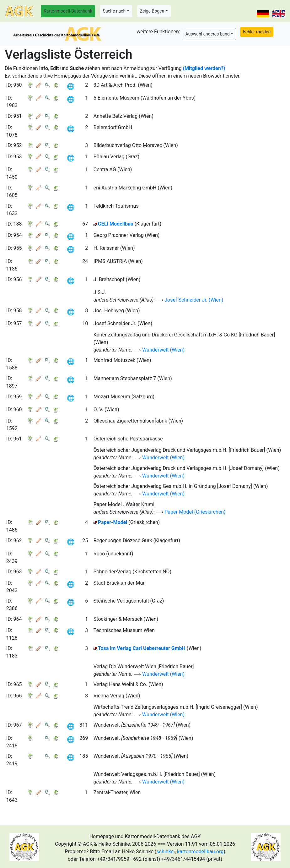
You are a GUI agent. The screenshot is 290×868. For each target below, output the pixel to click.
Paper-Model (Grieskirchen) (195, 512)
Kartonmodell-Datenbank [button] (68, 11)
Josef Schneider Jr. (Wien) (194, 300)
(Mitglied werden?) (204, 68)
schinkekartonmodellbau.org (190, 852)
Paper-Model (113, 522)
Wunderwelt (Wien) (163, 350)
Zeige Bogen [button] (152, 11)
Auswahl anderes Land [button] (208, 34)
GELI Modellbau (116, 224)
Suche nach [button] (114, 11)
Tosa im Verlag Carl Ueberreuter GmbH (142, 648)
